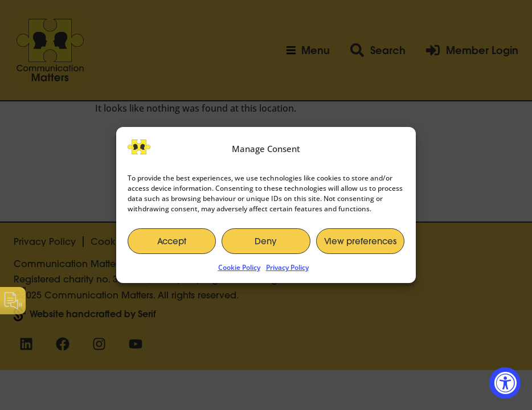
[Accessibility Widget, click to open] (505, 383)
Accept (172, 241)
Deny (266, 241)
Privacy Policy (287, 267)
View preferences (360, 241)
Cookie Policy (239, 267)
